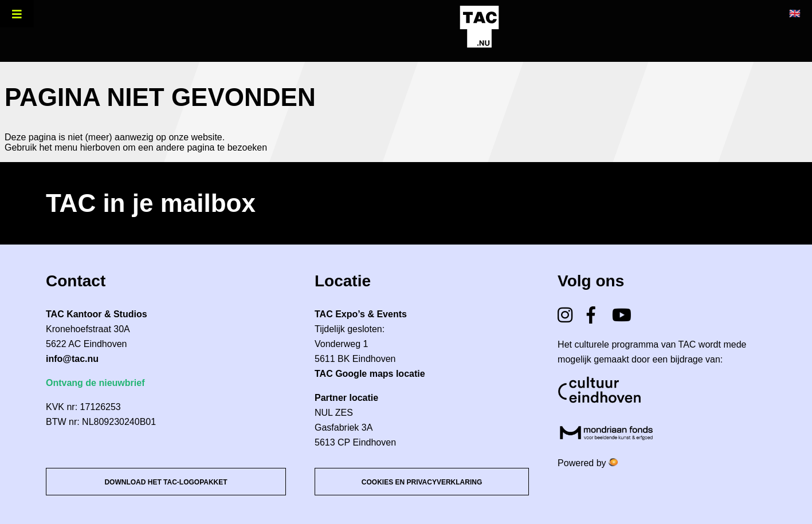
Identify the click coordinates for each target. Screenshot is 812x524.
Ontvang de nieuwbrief (95, 383)
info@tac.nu (72, 359)
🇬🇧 (795, 13)
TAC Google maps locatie (370, 374)
